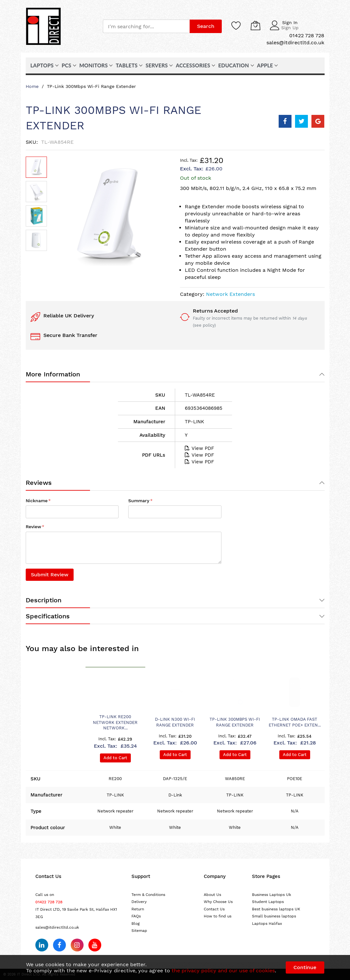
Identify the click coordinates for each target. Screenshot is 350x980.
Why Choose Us (218, 902)
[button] (36, 192)
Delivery (139, 902)
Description (44, 600)
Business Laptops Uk (272, 895)
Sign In (290, 22)
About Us (212, 895)
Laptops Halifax (267, 924)
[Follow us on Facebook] (59, 945)
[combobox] (146, 26)
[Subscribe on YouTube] (95, 945)
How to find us (218, 916)
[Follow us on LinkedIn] (42, 945)
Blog (136, 924)
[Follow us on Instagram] (77, 945)
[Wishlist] (236, 25)
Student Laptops (268, 902)
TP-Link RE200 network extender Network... (115, 722)
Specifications (48, 616)
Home (32, 86)
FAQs (136, 916)
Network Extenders (230, 294)
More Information (53, 374)
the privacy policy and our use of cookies (223, 971)
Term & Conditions (148, 895)
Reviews (39, 483)
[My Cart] (256, 25)
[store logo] (43, 26)
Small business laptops (274, 916)
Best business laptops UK (276, 909)
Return (138, 909)
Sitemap (139, 931)
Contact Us (214, 909)
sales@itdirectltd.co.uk (57, 927)
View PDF (199, 448)
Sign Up (290, 28)
